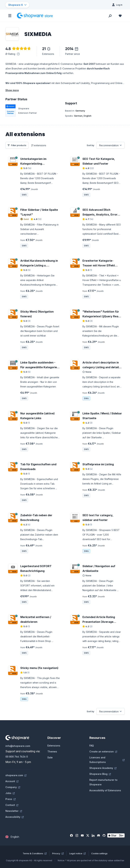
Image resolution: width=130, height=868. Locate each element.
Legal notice (77, 853)
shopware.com (16, 775)
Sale (50, 757)
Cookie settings (99, 853)
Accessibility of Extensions (105, 790)
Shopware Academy (103, 768)
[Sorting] (110, 145)
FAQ (92, 746)
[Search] (110, 16)
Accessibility (15, 817)
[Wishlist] (120, 16)
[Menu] (10, 16)
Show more (12, 90)
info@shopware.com (18, 746)
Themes (52, 752)
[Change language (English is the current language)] (12, 837)
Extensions (54, 746)
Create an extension (103, 752)
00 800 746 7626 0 (17, 757)
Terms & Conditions (35, 853)
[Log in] (117, 5)
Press (10, 799)
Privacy (58, 853)
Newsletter (14, 811)
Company (13, 787)
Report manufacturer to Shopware (103, 782)
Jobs (10, 793)
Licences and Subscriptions (107, 760)
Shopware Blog (100, 774)
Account (12, 781)
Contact (12, 805)
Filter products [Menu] (17, 145)
